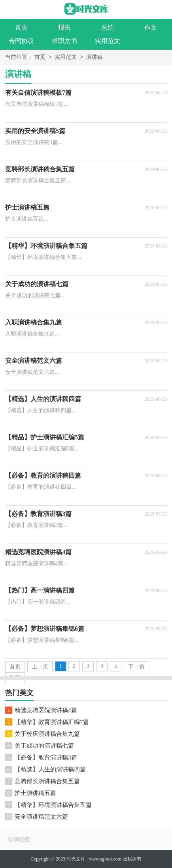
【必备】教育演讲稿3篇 (46, 757)
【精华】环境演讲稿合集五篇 (53, 805)
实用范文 (108, 41)
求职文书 (64, 41)
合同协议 (21, 41)
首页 (21, 27)
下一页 (136, 666)
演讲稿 (95, 57)
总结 (108, 27)
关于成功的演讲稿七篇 (44, 746)
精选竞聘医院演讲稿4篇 (46, 710)
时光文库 (76, 859)
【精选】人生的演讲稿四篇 (50, 769)
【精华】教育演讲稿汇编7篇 (52, 722)
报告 (64, 27)
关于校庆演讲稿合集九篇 (47, 734)
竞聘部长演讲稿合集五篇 (47, 781)
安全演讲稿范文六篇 (41, 817)
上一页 (40, 666)
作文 (151, 27)
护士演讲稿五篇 (35, 793)
